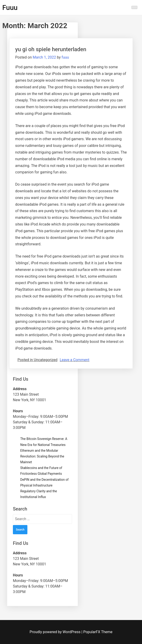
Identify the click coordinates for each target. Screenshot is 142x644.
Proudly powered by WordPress (56, 632)
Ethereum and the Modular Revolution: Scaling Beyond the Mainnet (42, 456)
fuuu (65, 57)
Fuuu (10, 7)
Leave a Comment (75, 360)
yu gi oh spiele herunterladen (51, 49)
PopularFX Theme (98, 632)
